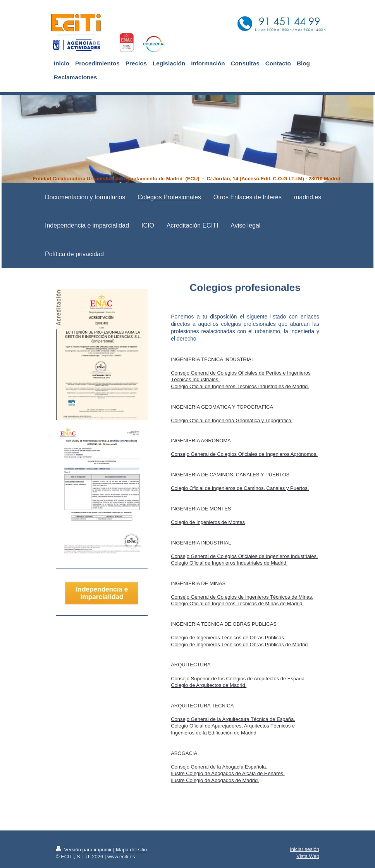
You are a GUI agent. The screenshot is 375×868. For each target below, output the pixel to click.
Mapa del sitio (131, 850)
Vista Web (308, 856)
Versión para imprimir (84, 850)
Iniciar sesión (304, 849)
